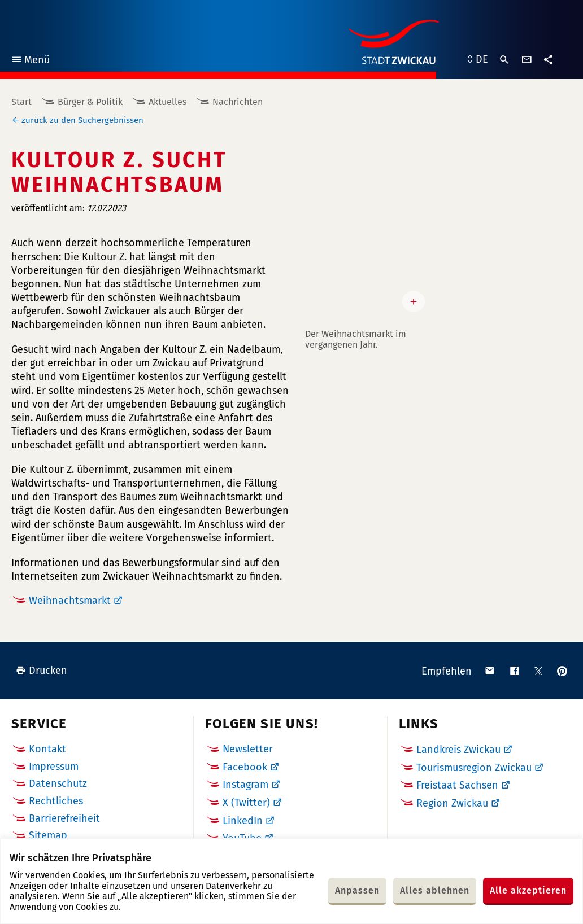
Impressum (54, 767)
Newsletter (248, 749)
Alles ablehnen (435, 890)
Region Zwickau (452, 803)
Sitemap (48, 835)
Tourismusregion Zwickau (474, 768)
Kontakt (47, 749)
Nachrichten (238, 102)
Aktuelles (167, 102)
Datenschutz (58, 783)
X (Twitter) (246, 803)
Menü (30, 61)
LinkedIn (243, 821)
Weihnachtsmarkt (70, 601)
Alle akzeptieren (528, 890)
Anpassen (357, 890)
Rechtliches (56, 801)
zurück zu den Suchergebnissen (82, 120)
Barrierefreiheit (64, 818)
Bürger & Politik (90, 102)
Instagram (245, 785)
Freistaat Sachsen (457, 785)
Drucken (42, 671)
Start (21, 102)
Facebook (245, 767)
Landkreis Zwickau (458, 750)
